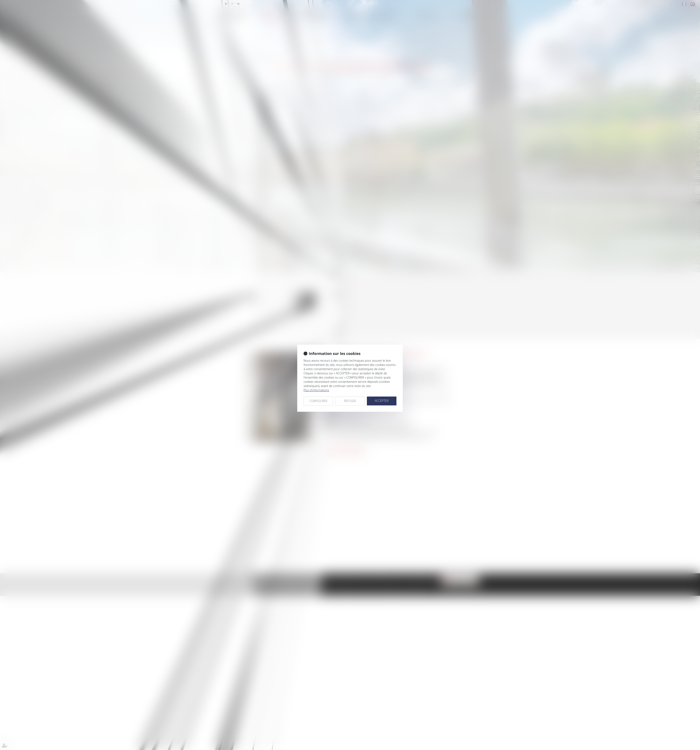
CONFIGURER (318, 401)
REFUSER (350, 401)
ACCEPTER (382, 401)
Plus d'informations (316, 390)
